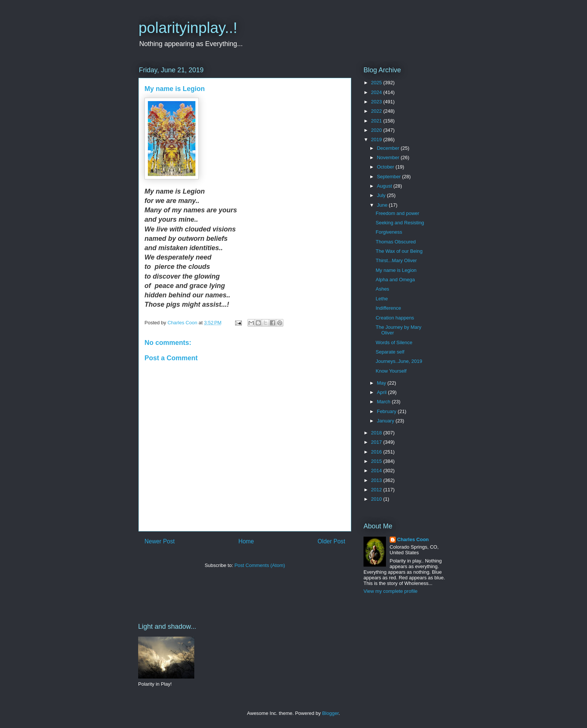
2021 (377, 121)
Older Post (331, 541)
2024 (377, 92)
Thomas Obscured (396, 242)
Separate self (390, 352)
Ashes (382, 289)
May (382, 383)
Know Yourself (391, 371)
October (386, 167)
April (383, 392)
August (385, 186)
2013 (377, 480)
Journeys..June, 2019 (399, 361)
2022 (377, 111)
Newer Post (160, 541)
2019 (377, 139)
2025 (377, 83)
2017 (377, 442)
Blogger (330, 713)
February (387, 411)
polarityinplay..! (188, 28)
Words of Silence (394, 342)
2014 (377, 471)
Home (246, 541)
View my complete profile (390, 591)
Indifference (388, 308)
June (383, 205)
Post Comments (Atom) (260, 565)
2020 (377, 130)
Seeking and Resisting (400, 223)
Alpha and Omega (395, 280)
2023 (377, 102)
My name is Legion (396, 270)
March (384, 402)
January (386, 421)
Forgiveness (389, 232)
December (389, 148)
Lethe (382, 299)
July (382, 195)
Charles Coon (413, 539)
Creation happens (395, 318)
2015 (377, 461)
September (390, 177)
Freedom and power (397, 213)
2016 (377, 452)
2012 (377, 490)
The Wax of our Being (399, 251)
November (389, 157)
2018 (377, 433)
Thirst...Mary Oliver (396, 260)
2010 (377, 499)
